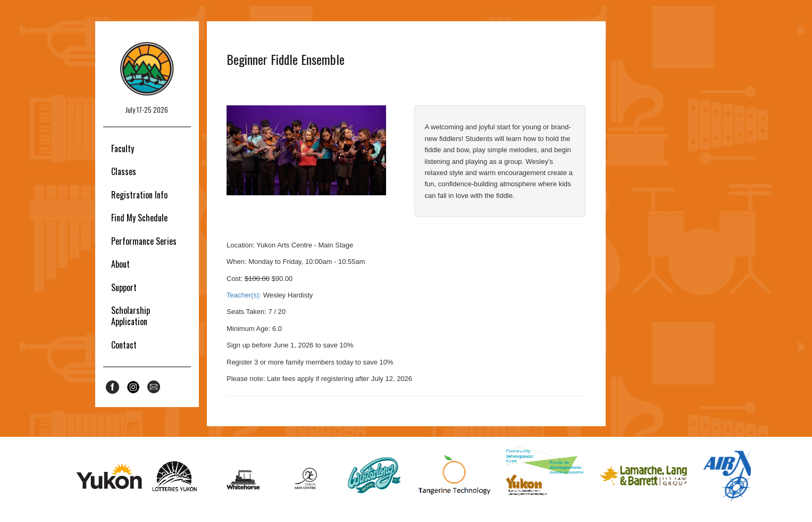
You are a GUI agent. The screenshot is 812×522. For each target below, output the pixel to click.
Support (124, 287)
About (120, 264)
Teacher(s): (244, 295)
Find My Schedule (139, 218)
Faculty (123, 148)
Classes (124, 171)
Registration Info (139, 195)
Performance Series (144, 241)
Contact (124, 345)
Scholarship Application (131, 316)
